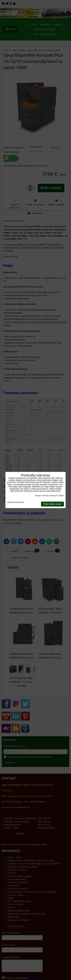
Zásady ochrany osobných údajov (49, 496)
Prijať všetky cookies (52, 504)
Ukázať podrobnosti (16, 502)
